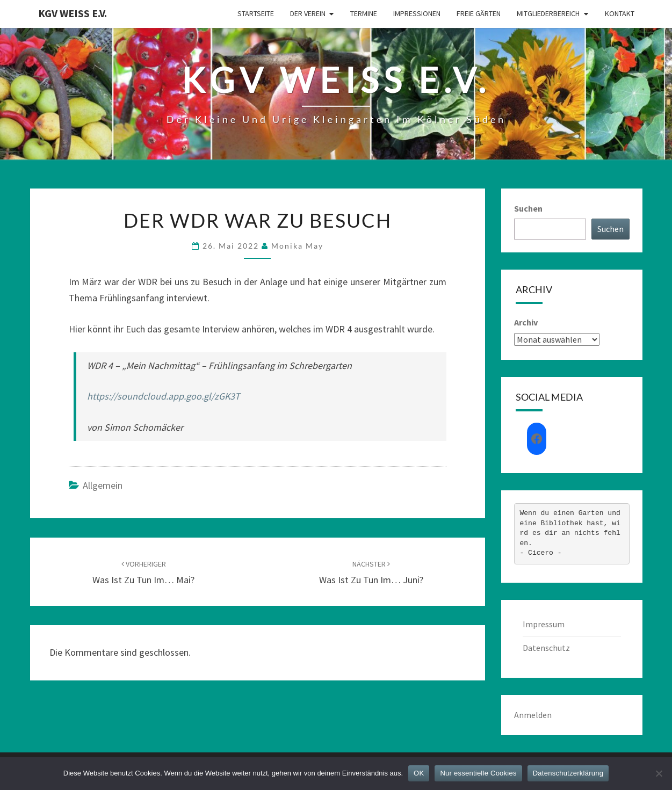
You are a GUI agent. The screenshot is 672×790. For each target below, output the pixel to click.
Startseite (256, 13)
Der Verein (308, 13)
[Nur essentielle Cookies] (659, 773)
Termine (364, 13)
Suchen (528, 208)
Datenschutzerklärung (568, 773)
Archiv (526, 322)
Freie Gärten (479, 13)
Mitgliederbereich (548, 13)
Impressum (544, 624)
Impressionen (417, 13)
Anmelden (533, 715)
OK (419, 773)
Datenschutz (546, 648)
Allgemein (103, 485)
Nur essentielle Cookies (478, 773)
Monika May (297, 246)
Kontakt (620, 13)
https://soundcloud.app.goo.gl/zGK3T (164, 396)
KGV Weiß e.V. (73, 13)
